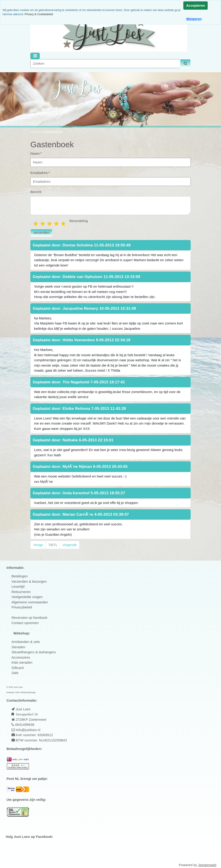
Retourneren (21, 592)
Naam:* (36, 153)
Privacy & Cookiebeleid (39, 14)
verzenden (41, 233)
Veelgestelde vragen (27, 597)
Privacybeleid (22, 607)
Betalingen (20, 576)
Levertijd (18, 586)
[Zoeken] (105, 64)
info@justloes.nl (28, 730)
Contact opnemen (25, 623)
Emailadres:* (40, 173)
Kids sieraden (22, 662)
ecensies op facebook (31, 618)
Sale (15, 673)
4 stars (57, 224)
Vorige (38, 545)
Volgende (70, 545)
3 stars (50, 224)
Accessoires (21, 657)
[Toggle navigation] (35, 56)
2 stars (43, 224)
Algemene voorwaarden (30, 602)
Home (35, 132)
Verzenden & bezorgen (29, 581)
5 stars (64, 224)
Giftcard (18, 668)
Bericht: (36, 192)
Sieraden (18, 647)
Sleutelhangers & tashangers (34, 652)
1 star (36, 224)
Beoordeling (79, 221)
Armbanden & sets (26, 642)
